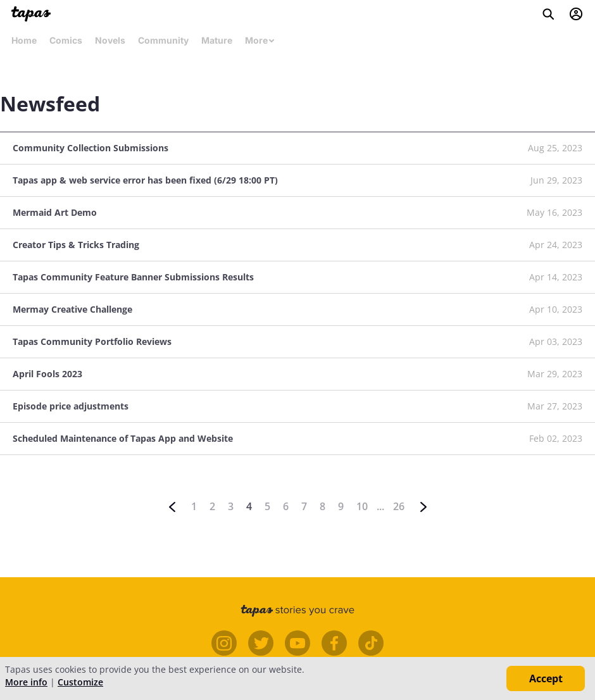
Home (24, 40)
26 (399, 506)
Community (163, 40)
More (260, 40)
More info (26, 682)
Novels (110, 40)
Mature (217, 40)
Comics (66, 40)
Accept (546, 678)
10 (362, 506)
